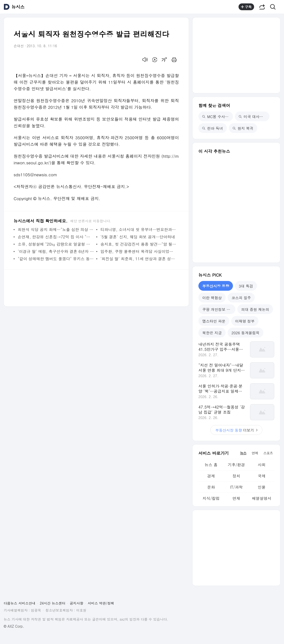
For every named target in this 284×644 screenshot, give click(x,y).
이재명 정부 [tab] (245, 321)
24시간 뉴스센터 (53, 603)
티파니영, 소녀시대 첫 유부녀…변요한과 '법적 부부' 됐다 (138, 229)
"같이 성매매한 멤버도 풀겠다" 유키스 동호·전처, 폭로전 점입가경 (56, 259)
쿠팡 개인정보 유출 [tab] (218, 309)
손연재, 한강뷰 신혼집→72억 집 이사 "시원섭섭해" (56, 237)
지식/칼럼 (211, 498)
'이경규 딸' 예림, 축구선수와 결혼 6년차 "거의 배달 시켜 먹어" (56, 251)
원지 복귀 (243, 128)
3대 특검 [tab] (246, 286)
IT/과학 (236, 487)
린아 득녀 (213, 128)
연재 (236, 498)
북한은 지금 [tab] (212, 333)
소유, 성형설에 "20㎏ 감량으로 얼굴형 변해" (56, 244)
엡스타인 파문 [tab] (214, 321)
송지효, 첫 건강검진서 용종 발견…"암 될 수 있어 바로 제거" (138, 244)
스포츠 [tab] (268, 453)
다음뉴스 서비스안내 (20, 603)
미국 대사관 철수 (254, 117)
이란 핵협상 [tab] (212, 298)
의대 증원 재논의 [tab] (255, 309)
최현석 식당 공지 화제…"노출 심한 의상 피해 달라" (56, 229)
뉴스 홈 (211, 465)
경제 (211, 476)
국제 (262, 476)
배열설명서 (262, 498)
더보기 (236, 430)
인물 (262, 487)
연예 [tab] (255, 453)
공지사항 (77, 603)
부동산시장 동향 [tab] (216, 286)
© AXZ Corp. (14, 626)
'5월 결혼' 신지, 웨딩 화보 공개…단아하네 (138, 237)
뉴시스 (18, 7)
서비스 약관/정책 (101, 603)
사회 (262, 465)
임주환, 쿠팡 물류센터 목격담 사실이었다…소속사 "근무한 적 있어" (138, 251)
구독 (246, 7)
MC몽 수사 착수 (218, 117)
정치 (236, 476)
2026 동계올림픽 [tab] (245, 333)
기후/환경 (236, 465)
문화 (211, 487)
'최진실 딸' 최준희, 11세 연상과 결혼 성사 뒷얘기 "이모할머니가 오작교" (138, 259)
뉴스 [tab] (243, 453)
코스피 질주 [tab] (241, 298)
